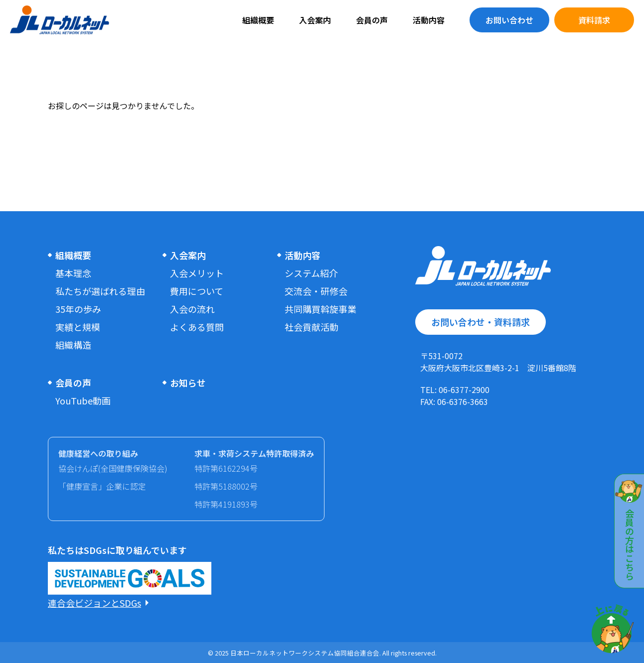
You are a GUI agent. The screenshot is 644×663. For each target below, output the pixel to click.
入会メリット (197, 273)
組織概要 (258, 20)
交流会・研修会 (316, 291)
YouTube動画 (83, 400)
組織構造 (73, 345)
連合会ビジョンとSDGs (94, 603)
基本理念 (73, 273)
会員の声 (372, 20)
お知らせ (188, 383)
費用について (197, 291)
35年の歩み (78, 309)
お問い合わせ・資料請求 (481, 322)
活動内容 (429, 20)
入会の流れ (192, 309)
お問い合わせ (509, 20)
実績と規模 (78, 327)
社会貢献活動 (312, 327)
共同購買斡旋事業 (321, 309)
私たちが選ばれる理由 (100, 291)
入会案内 (315, 20)
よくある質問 (197, 327)
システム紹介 (311, 273)
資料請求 (594, 20)
